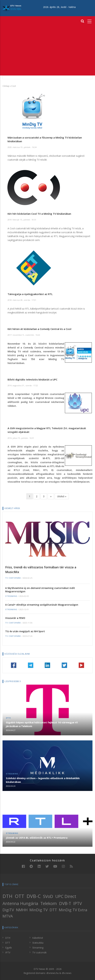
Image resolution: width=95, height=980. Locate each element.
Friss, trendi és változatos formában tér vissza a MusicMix (41, 570)
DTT (53, 910)
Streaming (11, 596)
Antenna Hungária (20, 903)
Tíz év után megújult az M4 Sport (25, 631)
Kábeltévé (38, 938)
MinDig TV (39, 910)
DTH (7, 896)
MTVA (8, 916)
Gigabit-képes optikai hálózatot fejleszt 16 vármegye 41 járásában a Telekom (42, 724)
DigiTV (8, 910)
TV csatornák (13, 578)
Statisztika (38, 943)
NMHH (22, 910)
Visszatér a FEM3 (15, 618)
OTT (20, 896)
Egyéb (8, 948)
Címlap (6, 86)
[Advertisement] (47, 50)
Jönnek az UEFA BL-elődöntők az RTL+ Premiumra (37, 838)
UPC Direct (66, 896)
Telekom (49, 903)
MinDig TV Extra (73, 910)
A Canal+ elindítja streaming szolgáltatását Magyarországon (42, 605)
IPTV (8, 718)
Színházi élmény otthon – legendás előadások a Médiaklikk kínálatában (43, 780)
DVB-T (65, 903)
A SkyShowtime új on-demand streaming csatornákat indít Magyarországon (40, 590)
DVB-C (34, 896)
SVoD (48, 896)
